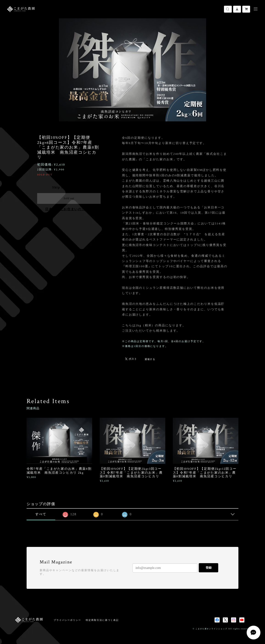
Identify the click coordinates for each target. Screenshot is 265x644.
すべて (41, 514)
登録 (209, 568)
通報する (150, 359)
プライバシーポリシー (67, 620)
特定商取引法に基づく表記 (102, 620)
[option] (132, 70)
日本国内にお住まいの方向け (69, 209)
